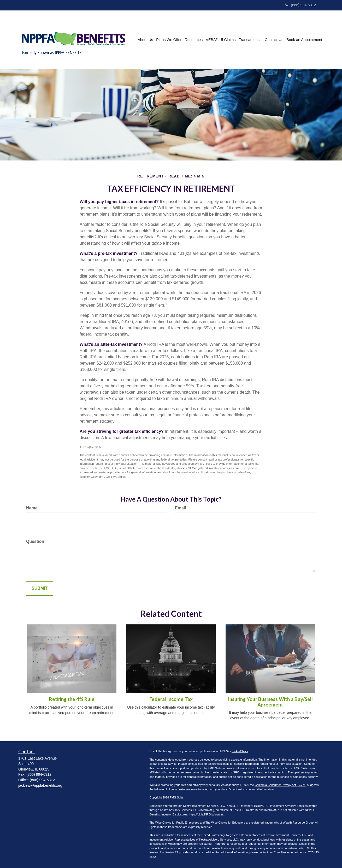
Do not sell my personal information (251, 789)
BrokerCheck (240, 751)
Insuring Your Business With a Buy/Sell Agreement (270, 702)
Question (35, 541)
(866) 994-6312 (301, 5)
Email (181, 508)
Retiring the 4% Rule (72, 699)
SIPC (265, 806)
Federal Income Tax (171, 699)
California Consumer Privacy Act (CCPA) (281, 785)
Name (32, 508)
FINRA (257, 806)
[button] (145, 40)
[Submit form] (40, 588)
